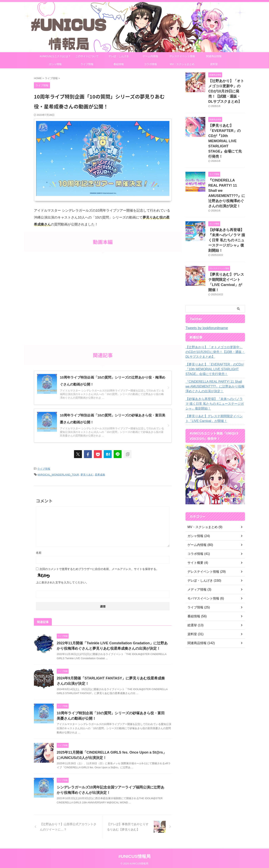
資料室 (214, 64)
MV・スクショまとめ (182, 64)
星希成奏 (100, 474)
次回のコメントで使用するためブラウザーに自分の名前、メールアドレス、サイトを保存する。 (99, 568)
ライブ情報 (87, 64)
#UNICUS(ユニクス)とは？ (55, 56)
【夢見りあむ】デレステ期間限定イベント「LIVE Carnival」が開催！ (226, 254)
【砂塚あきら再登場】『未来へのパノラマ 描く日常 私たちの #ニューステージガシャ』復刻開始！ (215, 372)
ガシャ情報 (55, 64)
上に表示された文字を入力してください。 (62, 581)
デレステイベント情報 (182, 56)
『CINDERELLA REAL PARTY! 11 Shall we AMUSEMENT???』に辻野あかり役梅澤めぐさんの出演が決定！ (226, 175)
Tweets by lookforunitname (203, 297)
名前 (39, 551)
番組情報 (119, 64)
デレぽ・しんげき (119, 56)
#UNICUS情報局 (135, 855)
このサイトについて (87, 56)
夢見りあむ (87, 474)
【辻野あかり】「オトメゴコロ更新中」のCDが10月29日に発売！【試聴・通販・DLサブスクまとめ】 (214, 320)
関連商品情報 (214, 56)
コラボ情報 (150, 64)
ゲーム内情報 (150, 56)
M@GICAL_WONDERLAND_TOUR (58, 474)
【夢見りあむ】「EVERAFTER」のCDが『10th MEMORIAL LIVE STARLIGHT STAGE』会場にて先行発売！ (226, 131)
